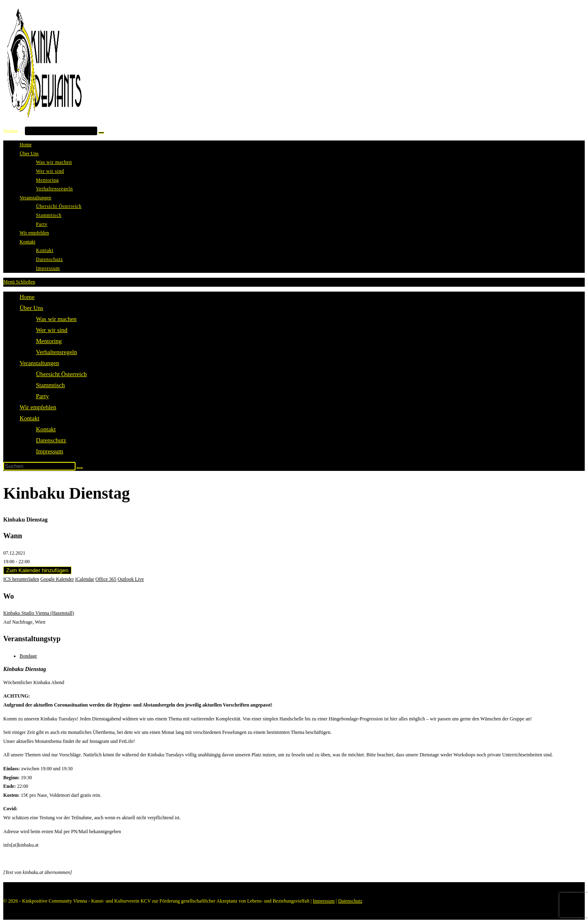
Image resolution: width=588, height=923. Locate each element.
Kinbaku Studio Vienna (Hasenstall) (39, 613)
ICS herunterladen (21, 579)
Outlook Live (131, 579)
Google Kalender (57, 579)
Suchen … (13, 131)
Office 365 (106, 579)
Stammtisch (50, 385)
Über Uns (31, 308)
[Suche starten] (80, 468)
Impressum (50, 451)
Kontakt (29, 418)
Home (27, 297)
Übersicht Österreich (61, 374)
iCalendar (85, 579)
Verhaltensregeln (57, 352)
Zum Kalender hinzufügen (37, 570)
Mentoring (49, 341)
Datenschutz (51, 440)
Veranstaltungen (39, 363)
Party (42, 396)
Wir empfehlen (38, 407)
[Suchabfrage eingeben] (39, 466)
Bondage (28, 656)
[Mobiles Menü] (19, 282)
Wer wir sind (52, 330)
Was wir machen (56, 319)
